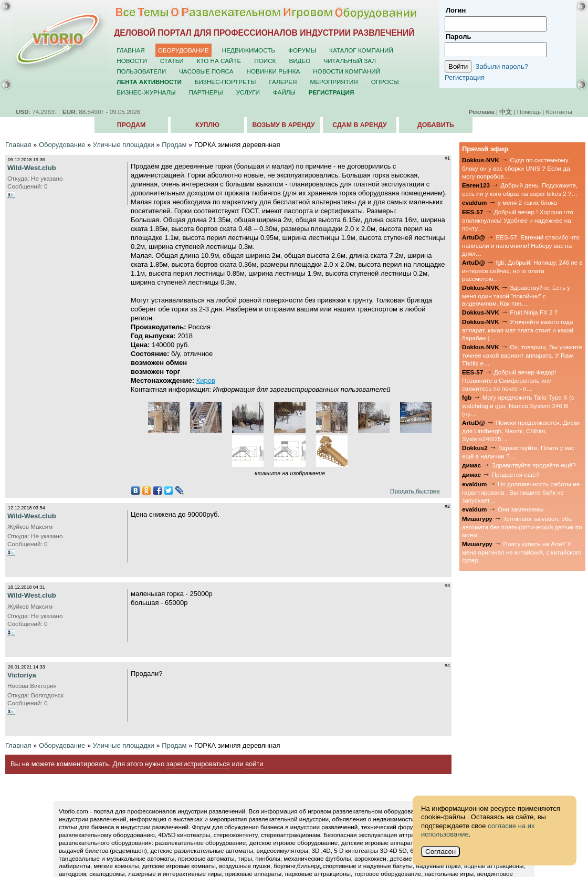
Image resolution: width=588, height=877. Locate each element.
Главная (131, 50)
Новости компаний (346, 71)
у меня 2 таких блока (527, 202)
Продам (131, 125)
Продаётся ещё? (516, 474)
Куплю (207, 125)
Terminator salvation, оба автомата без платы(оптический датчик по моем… (522, 527)
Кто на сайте (219, 61)
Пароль (458, 36)
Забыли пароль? (502, 66)
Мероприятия (334, 82)
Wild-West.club (32, 168)
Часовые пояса (206, 71)
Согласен (440, 852)
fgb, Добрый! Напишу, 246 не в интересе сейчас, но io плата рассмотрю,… (522, 270)
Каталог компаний (361, 50)
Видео (300, 61)
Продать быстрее (415, 491)
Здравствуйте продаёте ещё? (534, 465)
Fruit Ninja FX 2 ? (534, 312)
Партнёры (206, 92)
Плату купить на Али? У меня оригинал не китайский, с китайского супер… (522, 552)
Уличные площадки (124, 145)
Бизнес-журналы (146, 92)
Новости (132, 61)
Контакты (559, 112)
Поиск (265, 61)
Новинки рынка (274, 71)
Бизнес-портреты (225, 82)
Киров (206, 380)
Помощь (529, 112)
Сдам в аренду (359, 125)
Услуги (248, 92)
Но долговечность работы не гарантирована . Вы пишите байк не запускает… (521, 492)
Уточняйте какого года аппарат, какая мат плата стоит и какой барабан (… (518, 330)
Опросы (385, 82)
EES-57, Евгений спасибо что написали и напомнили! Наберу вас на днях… (521, 245)
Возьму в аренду (283, 125)
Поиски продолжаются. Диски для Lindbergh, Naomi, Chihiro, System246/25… (521, 431)
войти (254, 764)
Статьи (172, 61)
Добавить (436, 125)
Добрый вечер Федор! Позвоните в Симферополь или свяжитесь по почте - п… (509, 380)
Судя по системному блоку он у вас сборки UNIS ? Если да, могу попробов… (517, 168)
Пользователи (141, 71)
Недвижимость (249, 50)
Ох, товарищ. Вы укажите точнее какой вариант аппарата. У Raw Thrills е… (522, 355)
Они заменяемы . (522, 509)
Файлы (284, 92)
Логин (456, 10)
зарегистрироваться (198, 764)
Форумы (302, 50)
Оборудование (183, 50)
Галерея (283, 82)
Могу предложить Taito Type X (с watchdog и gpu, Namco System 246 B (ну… (518, 405)
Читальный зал (350, 61)
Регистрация (465, 77)
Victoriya (22, 675)
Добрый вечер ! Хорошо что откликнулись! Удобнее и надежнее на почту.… (518, 220)
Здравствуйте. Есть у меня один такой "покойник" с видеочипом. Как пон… (516, 296)
